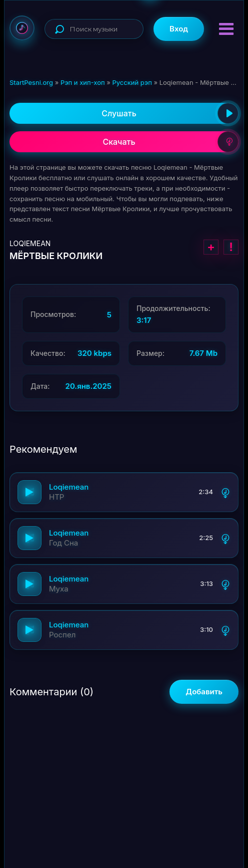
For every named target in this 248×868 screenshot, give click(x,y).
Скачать (170, 142)
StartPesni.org (31, 82)
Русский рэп (132, 82)
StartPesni (22, 28)
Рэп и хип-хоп (83, 82)
